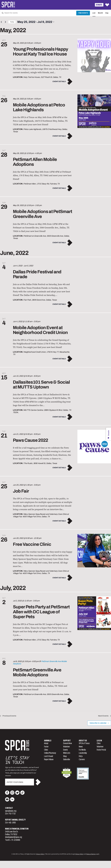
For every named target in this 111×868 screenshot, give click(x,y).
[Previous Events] (1, 22)
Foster (46, 747)
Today (12, 22)
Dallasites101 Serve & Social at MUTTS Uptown (41, 385)
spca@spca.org (11, 811)
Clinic (46, 750)
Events (65, 750)
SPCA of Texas (84, 743)
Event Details (59, 81)
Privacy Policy (40, 854)
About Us (83, 741)
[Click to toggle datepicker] (36, 22)
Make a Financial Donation (17, 829)
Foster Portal (101, 750)
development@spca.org (13, 837)
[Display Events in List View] (94, 13)
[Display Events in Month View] (100, 13)
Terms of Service (91, 854)
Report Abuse (49, 759)
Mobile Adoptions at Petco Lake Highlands (39, 107)
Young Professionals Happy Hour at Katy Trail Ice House (41, 52)
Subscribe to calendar (98, 723)
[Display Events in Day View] (107, 13)
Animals (48, 741)
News (81, 747)
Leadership (83, 753)
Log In (99, 741)
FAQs (81, 756)
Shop (65, 756)
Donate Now (67, 743)
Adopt (46, 743)
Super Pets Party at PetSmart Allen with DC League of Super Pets (41, 612)
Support (67, 741)
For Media (82, 750)
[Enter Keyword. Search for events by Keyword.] (38, 13)
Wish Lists (67, 753)
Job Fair (21, 491)
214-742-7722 (10, 814)
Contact (9, 808)
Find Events (83, 13)
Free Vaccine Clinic (32, 544)
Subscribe (67, 759)
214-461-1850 (10, 823)
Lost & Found (49, 756)
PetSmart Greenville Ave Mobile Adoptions (37, 672)
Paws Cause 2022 (31, 440)
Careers (82, 759)
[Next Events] (5, 22)
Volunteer (67, 747)
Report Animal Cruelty (15, 820)
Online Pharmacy (50, 753)
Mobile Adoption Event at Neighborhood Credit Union (40, 330)
